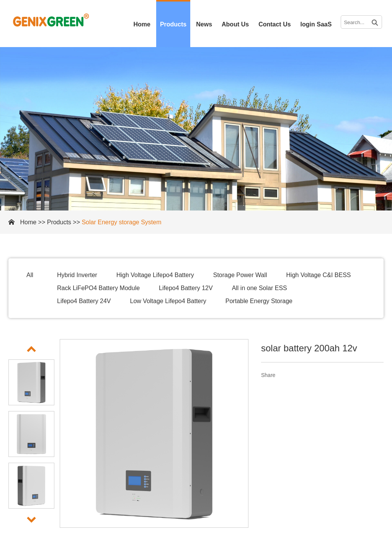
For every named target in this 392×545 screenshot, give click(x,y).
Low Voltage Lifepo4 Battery (168, 301)
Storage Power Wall (240, 275)
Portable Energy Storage (259, 301)
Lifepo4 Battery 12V (186, 288)
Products (173, 24)
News (204, 24)
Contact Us (274, 24)
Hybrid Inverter (77, 275)
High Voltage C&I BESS (319, 275)
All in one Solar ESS (260, 288)
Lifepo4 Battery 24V (84, 301)
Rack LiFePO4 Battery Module (98, 288)
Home (142, 24)
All (30, 275)
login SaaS (316, 24)
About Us (235, 24)
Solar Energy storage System (121, 222)
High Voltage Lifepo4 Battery (155, 275)
